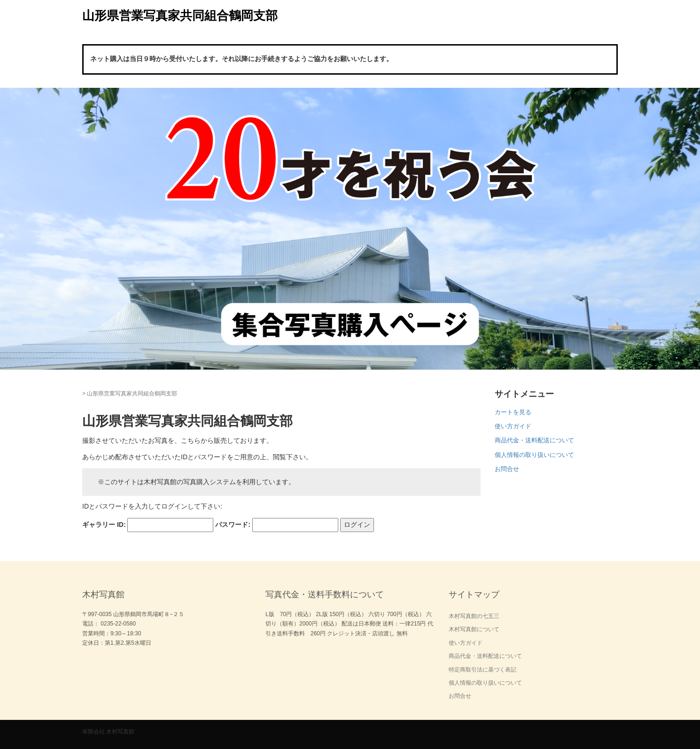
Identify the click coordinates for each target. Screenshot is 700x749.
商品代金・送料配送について (534, 440)
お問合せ (507, 469)
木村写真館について (474, 629)
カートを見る (513, 412)
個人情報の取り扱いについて (534, 455)
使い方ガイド (513, 426)
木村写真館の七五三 (474, 616)
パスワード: (233, 525)
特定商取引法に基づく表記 (482, 670)
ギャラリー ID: (104, 525)
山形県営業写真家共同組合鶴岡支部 (180, 15)
